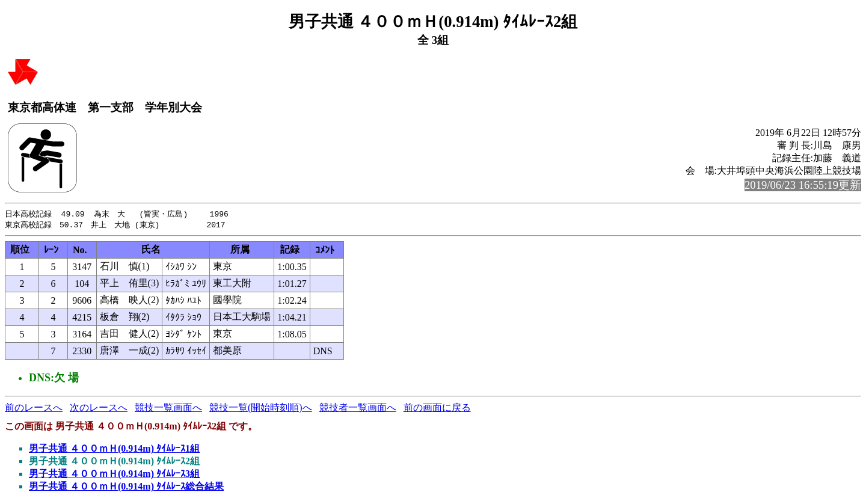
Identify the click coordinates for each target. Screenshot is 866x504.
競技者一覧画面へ (358, 409)
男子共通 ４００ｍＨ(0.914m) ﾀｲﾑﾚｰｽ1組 (114, 450)
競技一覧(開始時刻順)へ (261, 409)
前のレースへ (34, 409)
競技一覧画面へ (168, 409)
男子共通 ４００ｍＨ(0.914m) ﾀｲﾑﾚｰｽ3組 (114, 475)
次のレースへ (99, 409)
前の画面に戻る (437, 409)
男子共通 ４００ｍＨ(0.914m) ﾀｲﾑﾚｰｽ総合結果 (126, 487)
